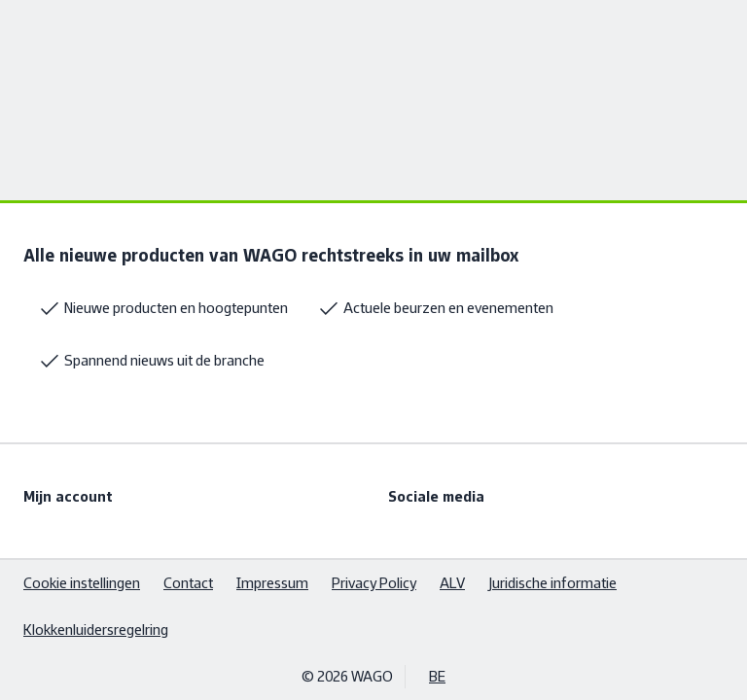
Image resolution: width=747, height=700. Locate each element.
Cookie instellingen (82, 583)
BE (437, 676)
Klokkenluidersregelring (96, 630)
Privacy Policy (374, 583)
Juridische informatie (552, 583)
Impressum (272, 583)
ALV (452, 583)
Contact (188, 583)
